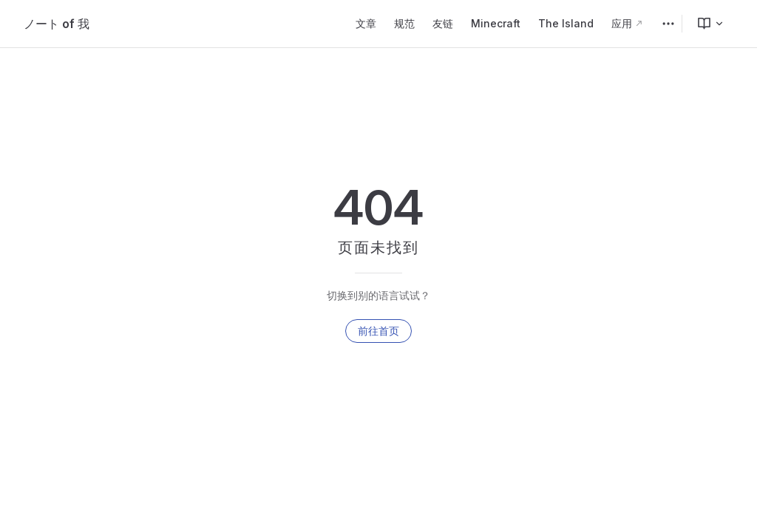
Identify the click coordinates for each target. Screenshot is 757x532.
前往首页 (378, 331)
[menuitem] (705, 24)
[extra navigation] (668, 24)
